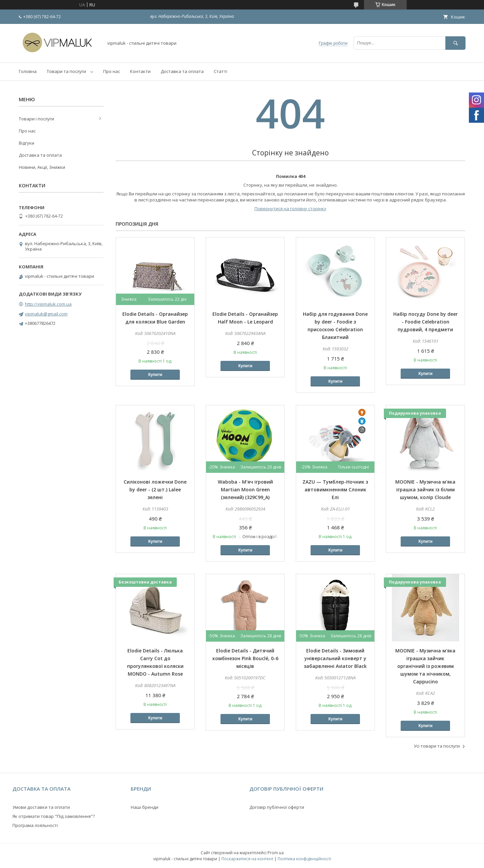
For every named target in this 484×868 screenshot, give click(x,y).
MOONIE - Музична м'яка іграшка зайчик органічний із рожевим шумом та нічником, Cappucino (425, 666)
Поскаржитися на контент (247, 859)
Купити (155, 375)
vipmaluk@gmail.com (46, 314)
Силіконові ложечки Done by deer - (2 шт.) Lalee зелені (155, 489)
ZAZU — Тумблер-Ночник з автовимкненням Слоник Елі (335, 489)
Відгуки (27, 143)
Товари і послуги (36, 119)
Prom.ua (276, 853)
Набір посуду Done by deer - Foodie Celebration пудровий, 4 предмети (426, 322)
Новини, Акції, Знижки (42, 167)
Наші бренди (145, 807)
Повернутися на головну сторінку (290, 209)
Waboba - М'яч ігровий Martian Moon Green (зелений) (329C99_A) (245, 489)
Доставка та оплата (182, 71)
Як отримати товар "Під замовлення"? (54, 816)
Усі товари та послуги (437, 746)
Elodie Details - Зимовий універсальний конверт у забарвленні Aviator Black (335, 658)
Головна (28, 71)
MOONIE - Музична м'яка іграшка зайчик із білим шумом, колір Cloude (425, 489)
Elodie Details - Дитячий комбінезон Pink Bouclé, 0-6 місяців (245, 658)
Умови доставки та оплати (41, 807)
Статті (220, 71)
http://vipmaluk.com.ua (48, 304)
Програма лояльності (35, 825)
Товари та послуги (66, 71)
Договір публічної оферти (277, 807)
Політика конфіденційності (304, 859)
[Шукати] (455, 43)
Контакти (140, 71)
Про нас (112, 71)
